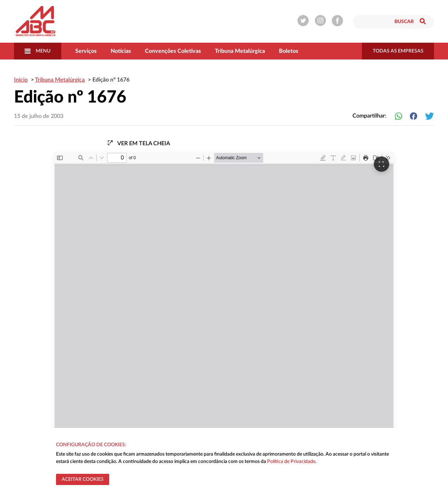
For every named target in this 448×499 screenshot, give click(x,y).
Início (21, 80)
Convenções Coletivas (173, 51)
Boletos (289, 51)
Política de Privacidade (291, 462)
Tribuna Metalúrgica (240, 51)
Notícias (121, 51)
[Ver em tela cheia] (381, 164)
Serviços (86, 51)
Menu (37, 51)
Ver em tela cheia (139, 143)
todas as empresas (398, 51)
